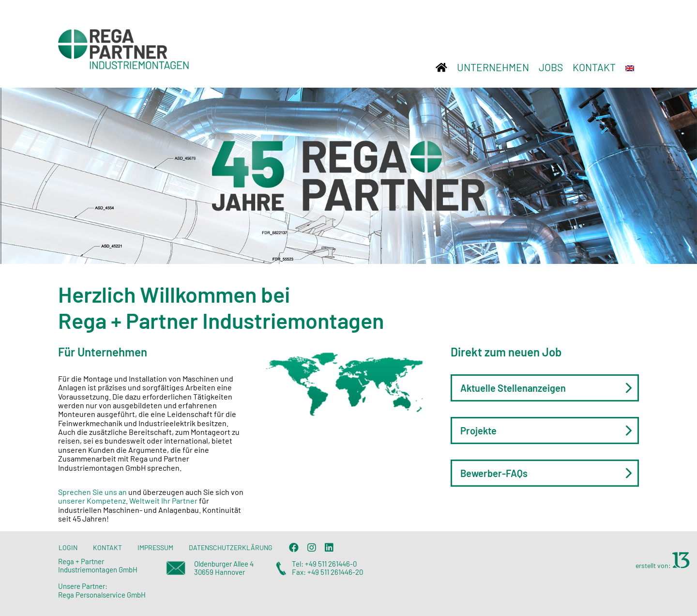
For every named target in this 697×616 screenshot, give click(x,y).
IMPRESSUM (155, 547)
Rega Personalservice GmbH (102, 595)
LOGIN (68, 547)
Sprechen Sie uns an (93, 492)
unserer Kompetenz (92, 500)
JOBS (551, 67)
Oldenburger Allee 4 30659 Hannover (224, 568)
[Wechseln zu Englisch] (630, 67)
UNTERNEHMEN (493, 67)
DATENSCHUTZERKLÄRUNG (231, 547)
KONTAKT (594, 67)
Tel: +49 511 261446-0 (324, 564)
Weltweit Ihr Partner (164, 500)
